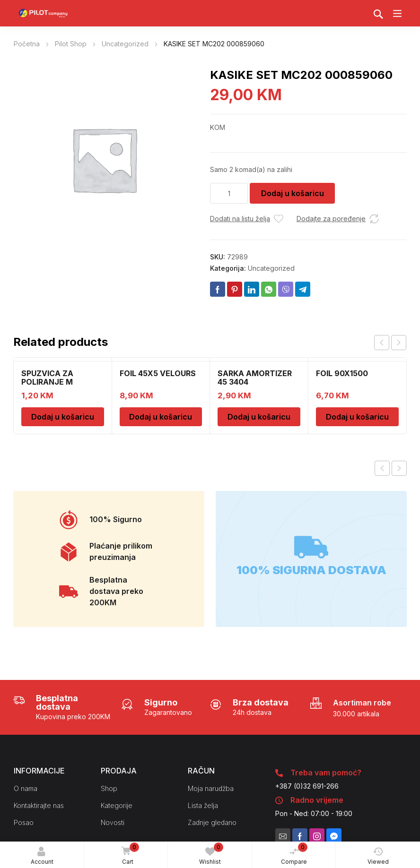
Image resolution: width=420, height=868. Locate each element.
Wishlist (211, 854)
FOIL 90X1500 (342, 373)
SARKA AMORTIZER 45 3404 (255, 378)
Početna (27, 44)
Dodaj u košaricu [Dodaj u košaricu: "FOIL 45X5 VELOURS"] (161, 417)
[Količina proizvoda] (229, 193)
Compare (294, 854)
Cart (129, 854)
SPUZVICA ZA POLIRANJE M (47, 378)
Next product (399, 468)
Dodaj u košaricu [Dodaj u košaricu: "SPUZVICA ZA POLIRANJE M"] (63, 417)
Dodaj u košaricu (293, 193)
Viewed (378, 856)
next (399, 343)
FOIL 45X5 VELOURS (158, 373)
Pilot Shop (71, 44)
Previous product (382, 468)
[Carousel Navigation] (390, 343)
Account (42, 856)
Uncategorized (125, 44)
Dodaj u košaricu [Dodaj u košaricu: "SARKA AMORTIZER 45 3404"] (259, 417)
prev (382, 343)
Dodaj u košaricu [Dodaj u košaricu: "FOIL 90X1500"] (357, 417)
